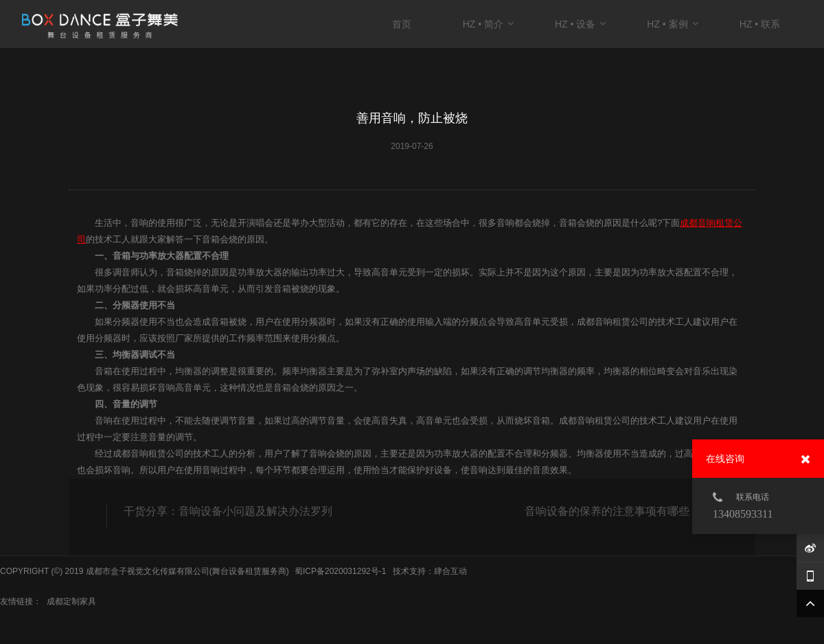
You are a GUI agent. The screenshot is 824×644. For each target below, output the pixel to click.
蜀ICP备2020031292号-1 (340, 571)
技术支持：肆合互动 (430, 571)
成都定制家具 (71, 601)
